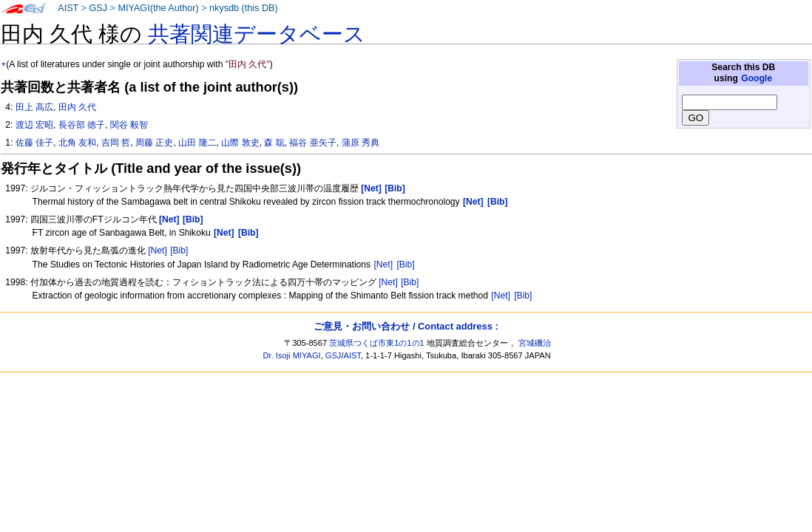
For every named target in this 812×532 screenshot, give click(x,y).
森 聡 (274, 143)
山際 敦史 (240, 143)
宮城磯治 (535, 343)
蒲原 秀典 (361, 143)
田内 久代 (77, 107)
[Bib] (179, 250)
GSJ (98, 8)
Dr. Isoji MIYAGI (292, 355)
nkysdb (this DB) (244, 8)
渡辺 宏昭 (34, 125)
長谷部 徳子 (82, 125)
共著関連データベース (257, 34)
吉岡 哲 (116, 143)
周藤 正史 (154, 143)
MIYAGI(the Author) (158, 8)
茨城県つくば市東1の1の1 (377, 343)
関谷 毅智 (129, 125)
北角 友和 (77, 143)
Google (757, 78)
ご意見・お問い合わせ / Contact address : (406, 326)
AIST (68, 8)
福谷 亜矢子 (312, 143)
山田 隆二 (197, 143)
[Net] (158, 250)
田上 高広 (34, 107)
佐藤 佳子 (34, 143)
